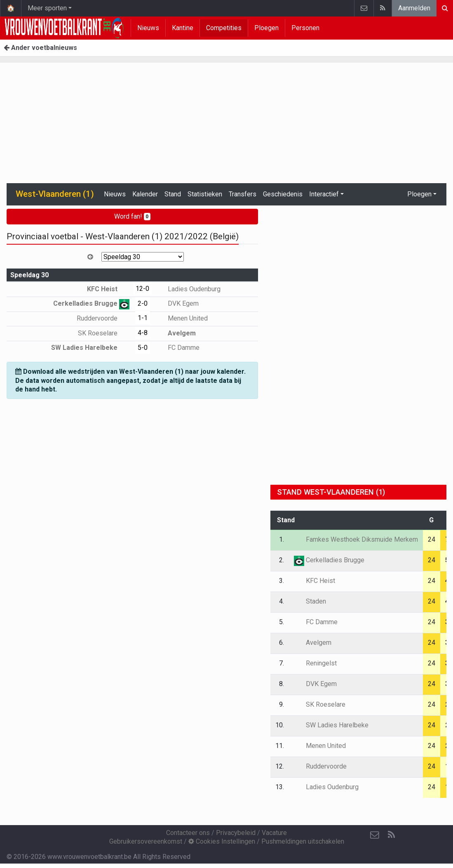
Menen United (182, 318)
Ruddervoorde (103, 318)
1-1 (143, 318)
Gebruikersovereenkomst (146, 841)
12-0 (142, 289)
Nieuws (148, 28)
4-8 (143, 333)
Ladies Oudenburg (188, 289)
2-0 (143, 303)
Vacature (274, 833)
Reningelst (315, 663)
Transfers (243, 194)
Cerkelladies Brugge (91, 303)
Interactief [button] (324, 194)
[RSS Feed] (391, 835)
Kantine (183, 28)
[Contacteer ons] (375, 835)
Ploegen (266, 28)
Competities (224, 28)
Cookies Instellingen (222, 841)
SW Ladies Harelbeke (90, 348)
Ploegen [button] (419, 194)
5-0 (143, 348)
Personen (305, 28)
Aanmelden (414, 8)
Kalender (145, 194)
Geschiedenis (283, 194)
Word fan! (133, 216)
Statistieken (205, 194)
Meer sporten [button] (47, 8)
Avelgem (176, 333)
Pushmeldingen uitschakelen (303, 841)
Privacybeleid (236, 833)
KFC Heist (108, 289)
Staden (310, 601)
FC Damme (178, 348)
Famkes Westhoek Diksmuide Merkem (356, 539)
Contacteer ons (188, 833)
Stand (173, 194)
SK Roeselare (104, 333)
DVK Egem (177, 303)
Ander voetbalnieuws (40, 48)
